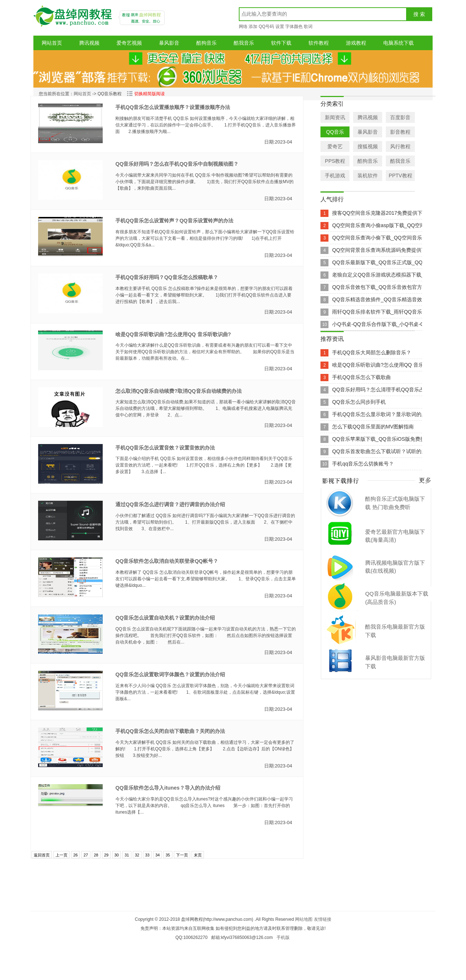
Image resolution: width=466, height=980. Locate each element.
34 (158, 855)
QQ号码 (267, 27)
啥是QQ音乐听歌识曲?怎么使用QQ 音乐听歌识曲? (173, 334)
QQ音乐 (335, 132)
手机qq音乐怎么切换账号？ (363, 464)
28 (96, 855)
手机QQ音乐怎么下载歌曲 (361, 377)
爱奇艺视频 (129, 43)
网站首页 (52, 43)
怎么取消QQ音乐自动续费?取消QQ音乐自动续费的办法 (179, 391)
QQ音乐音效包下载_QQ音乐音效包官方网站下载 (387, 287)
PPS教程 (335, 161)
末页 (198, 855)
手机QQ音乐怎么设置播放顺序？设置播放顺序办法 (173, 107)
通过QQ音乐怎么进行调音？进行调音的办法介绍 (170, 504)
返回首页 (42, 855)
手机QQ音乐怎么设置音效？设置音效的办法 (165, 448)
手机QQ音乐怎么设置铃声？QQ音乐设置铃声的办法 (174, 221)
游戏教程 (356, 43)
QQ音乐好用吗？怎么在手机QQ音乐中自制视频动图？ (177, 164)
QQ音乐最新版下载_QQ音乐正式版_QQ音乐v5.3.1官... (394, 262)
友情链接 (323, 919)
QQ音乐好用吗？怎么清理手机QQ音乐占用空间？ (388, 390)
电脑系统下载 (398, 43)
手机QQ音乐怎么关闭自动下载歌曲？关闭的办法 (170, 731)
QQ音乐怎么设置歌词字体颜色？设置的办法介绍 (170, 674)
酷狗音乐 (207, 43)
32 (137, 855)
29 (106, 855)
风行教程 (400, 146)
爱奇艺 (335, 146)
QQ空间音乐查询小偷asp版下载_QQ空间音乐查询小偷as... (398, 225)
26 (75, 855)
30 (116, 855)
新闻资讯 (335, 117)
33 (147, 855)
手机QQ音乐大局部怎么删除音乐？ (372, 352)
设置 (280, 27)
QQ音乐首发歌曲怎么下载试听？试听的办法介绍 (387, 451)
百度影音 (400, 117)
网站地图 (304, 919)
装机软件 (368, 176)
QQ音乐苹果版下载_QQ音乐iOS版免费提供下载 (386, 439)
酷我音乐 (244, 43)
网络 (243, 27)
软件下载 (281, 43)
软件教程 (319, 43)
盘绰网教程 (74, 19)
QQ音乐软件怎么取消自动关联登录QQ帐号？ (167, 561)
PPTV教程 (400, 176)
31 (127, 855)
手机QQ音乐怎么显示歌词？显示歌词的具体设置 (387, 414)
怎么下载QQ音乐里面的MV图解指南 (373, 427)
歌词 (308, 27)
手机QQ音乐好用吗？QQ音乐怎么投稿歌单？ (167, 277)
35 (168, 855)
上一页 (62, 855)
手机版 (283, 937)
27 (86, 855)
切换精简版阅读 (146, 94)
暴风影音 (169, 43)
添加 (253, 27)
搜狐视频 (368, 146)
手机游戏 (335, 176)
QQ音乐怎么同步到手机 (359, 402)
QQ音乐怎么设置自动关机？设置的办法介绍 (165, 618)
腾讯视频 (89, 43)
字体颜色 (294, 27)
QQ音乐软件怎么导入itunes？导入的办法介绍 (168, 788)
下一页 (182, 855)
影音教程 (400, 132)
